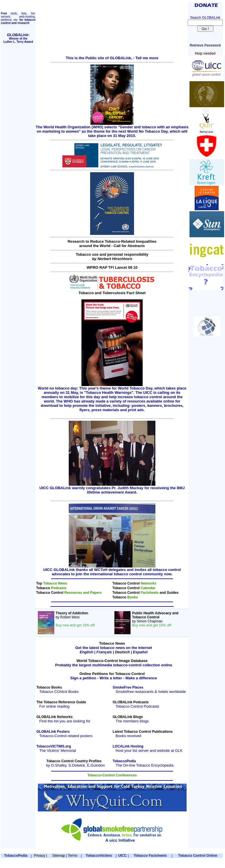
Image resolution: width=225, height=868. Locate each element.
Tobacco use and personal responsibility (112, 257)
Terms (73, 856)
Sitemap (59, 856)
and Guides (169, 593)
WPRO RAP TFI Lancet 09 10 (112, 267)
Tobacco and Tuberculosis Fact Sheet (112, 291)
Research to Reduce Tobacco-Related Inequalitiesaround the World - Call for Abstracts (112, 244)
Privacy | (40, 856)
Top (40, 583)
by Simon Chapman (155, 619)
